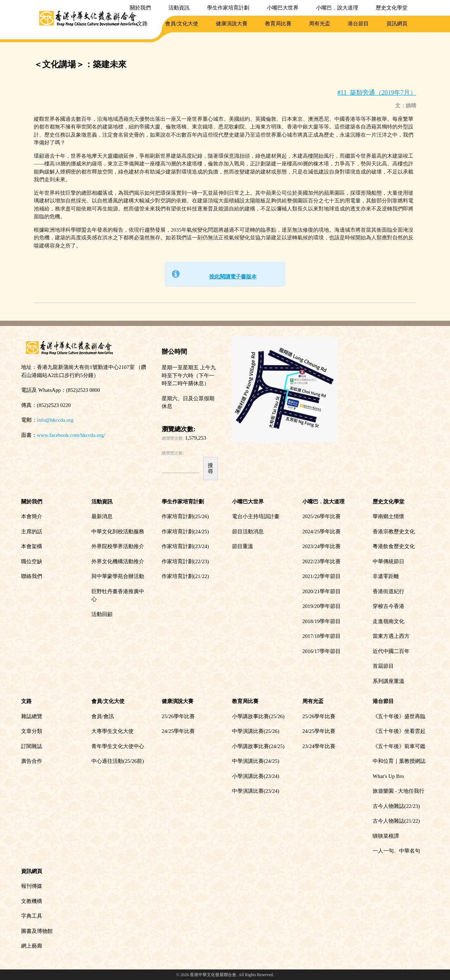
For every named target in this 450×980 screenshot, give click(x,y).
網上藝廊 (32, 946)
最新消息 (102, 516)
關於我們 (140, 8)
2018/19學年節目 (322, 621)
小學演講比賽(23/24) (256, 776)
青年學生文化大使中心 (118, 746)
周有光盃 (320, 24)
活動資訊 (179, 8)
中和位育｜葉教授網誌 (399, 761)
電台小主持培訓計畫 (256, 516)
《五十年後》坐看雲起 (399, 731)
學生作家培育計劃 (228, 8)
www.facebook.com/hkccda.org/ (71, 435)
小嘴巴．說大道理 (337, 8)
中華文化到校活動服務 (118, 532)
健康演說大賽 (232, 24)
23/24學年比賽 (319, 746)
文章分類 (32, 731)
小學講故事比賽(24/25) (258, 746)
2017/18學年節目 (322, 636)
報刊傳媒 (32, 886)
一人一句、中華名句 (396, 851)
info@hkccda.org (55, 420)
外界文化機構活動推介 (118, 561)
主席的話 (32, 532)
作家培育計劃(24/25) (185, 532)
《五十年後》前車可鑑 (399, 746)
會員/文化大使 (182, 24)
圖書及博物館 (37, 931)
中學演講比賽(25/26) (256, 731)
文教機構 (32, 901)
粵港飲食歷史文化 (394, 546)
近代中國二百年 (391, 651)
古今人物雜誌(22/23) (396, 806)
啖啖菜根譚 (386, 836)
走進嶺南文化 (388, 621)
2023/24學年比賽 (322, 546)
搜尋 (210, 468)
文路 (142, 24)
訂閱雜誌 (32, 746)
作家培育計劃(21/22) (185, 576)
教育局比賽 (278, 24)
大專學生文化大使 (112, 731)
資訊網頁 (397, 24)
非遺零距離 (386, 576)
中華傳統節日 (388, 561)
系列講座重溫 (388, 681)
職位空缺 (32, 561)
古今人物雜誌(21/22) (396, 821)
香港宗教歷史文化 (394, 532)
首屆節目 (383, 666)
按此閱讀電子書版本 (233, 277)
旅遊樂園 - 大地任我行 (399, 791)
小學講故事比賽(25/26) (258, 716)
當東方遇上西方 (391, 636)
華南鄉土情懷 (388, 516)
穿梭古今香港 (388, 606)
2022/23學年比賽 (322, 561)
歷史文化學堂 (392, 8)
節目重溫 (243, 546)
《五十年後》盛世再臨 (399, 716)
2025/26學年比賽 (322, 516)
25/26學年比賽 (178, 716)
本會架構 (32, 546)
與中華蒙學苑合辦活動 (118, 576)
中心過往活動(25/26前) (118, 761)
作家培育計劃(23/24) (185, 546)
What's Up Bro (388, 776)
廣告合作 (32, 761)
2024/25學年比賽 (322, 532)
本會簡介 (32, 516)
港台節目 (358, 24)
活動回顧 (102, 614)
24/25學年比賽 (178, 731)
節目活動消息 (248, 532)
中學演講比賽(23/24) (256, 791)
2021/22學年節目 (322, 576)
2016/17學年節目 (322, 651)
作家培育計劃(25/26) (185, 516)
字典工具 (32, 916)
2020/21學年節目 (322, 591)
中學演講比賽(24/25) (256, 761)
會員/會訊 (103, 716)
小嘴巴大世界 (283, 8)
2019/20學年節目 (322, 606)
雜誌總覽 (32, 716)
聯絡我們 (32, 576)
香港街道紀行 (388, 591)
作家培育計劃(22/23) (185, 561)
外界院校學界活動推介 (118, 546)
